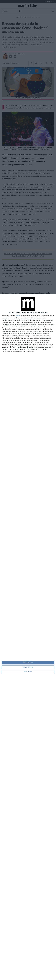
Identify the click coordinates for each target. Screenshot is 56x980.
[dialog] (28, 637)
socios (18, 316)
